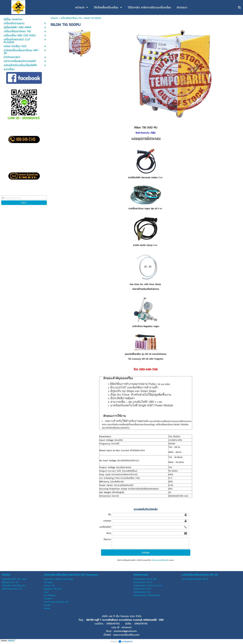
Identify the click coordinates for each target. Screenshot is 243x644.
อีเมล (109, 533)
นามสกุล (107, 521)
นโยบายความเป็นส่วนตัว (160, 560)
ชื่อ (110, 515)
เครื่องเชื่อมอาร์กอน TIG (71, 18)
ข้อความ (107, 539)
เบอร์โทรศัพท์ (105, 527)
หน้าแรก (54, 18)
